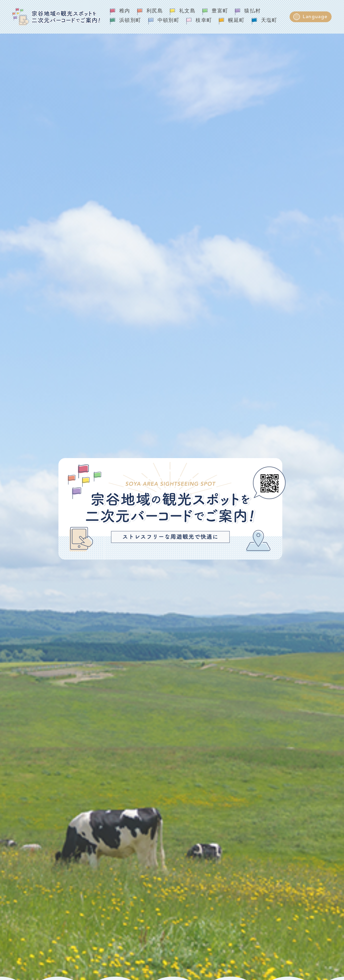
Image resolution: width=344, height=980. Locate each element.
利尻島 (155, 11)
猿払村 (252, 11)
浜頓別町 (130, 21)
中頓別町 (169, 21)
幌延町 (236, 21)
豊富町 (220, 11)
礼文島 (187, 11)
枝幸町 (204, 21)
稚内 (125, 11)
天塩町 (269, 21)
